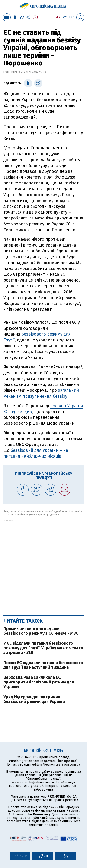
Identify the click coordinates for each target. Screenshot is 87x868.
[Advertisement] (43, 565)
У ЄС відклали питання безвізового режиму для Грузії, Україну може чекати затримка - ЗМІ (43, 648)
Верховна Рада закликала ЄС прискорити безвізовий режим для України (39, 682)
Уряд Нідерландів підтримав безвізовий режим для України (34, 699)
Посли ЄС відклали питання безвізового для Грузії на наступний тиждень (43, 665)
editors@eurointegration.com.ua (56, 764)
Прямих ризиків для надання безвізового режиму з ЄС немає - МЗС (41, 631)
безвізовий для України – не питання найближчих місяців (36, 453)
